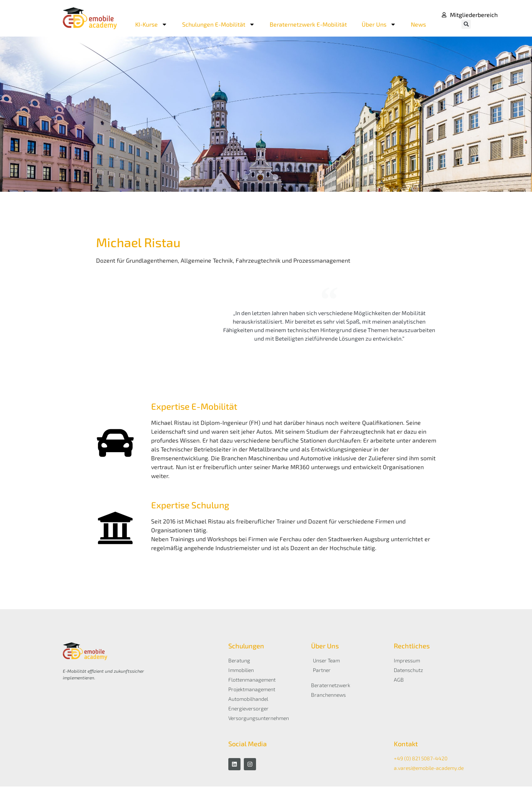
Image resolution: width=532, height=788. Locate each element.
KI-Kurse (151, 24)
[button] (466, 24)
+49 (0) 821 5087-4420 (421, 760)
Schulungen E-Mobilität (219, 24)
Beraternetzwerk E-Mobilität (308, 24)
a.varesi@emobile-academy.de (429, 769)
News (418, 24)
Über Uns (379, 24)
